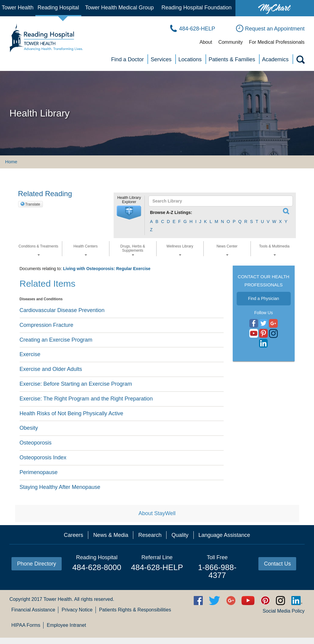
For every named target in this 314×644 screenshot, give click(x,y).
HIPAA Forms (26, 625)
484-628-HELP (157, 567)
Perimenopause (39, 472)
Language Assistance (224, 535)
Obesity (29, 428)
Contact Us (277, 564)
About (206, 42)
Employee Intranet (66, 625)
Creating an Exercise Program (56, 340)
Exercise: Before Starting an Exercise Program (76, 384)
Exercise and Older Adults (51, 369)
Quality (180, 535)
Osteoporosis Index (43, 457)
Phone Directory (36, 564)
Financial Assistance (33, 610)
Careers (73, 535)
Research (150, 535)
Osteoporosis (36, 443)
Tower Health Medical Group (120, 8)
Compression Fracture (47, 325)
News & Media (111, 535)
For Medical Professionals (277, 42)
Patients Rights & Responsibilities (135, 610)
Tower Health (18, 8)
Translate (33, 204)
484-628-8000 (97, 567)
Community (230, 42)
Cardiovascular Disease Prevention (62, 310)
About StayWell (157, 513)
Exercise (30, 354)
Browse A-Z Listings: (171, 212)
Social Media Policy (284, 611)
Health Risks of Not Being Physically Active (71, 413)
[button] (129, 213)
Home (11, 162)
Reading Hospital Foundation (196, 8)
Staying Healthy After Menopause (60, 487)
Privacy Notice (77, 610)
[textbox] (218, 201)
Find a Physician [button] (264, 298)
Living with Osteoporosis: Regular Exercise (107, 269)
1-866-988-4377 (217, 571)
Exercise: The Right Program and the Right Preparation (86, 399)
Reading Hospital (58, 8)
